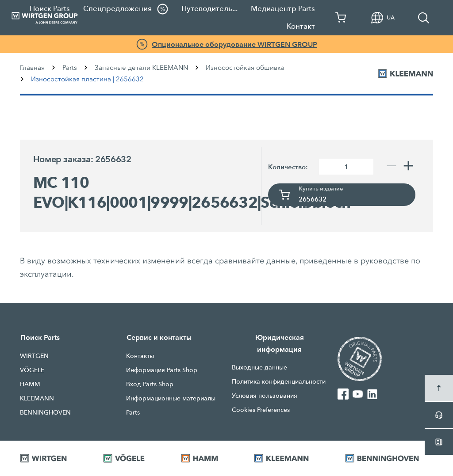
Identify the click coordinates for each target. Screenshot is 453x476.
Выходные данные (259, 367)
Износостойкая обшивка (245, 68)
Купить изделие (321, 189)
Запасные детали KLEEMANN (141, 68)
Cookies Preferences (261, 410)
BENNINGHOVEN (45, 412)
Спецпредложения (126, 9)
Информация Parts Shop (162, 370)
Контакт (301, 26)
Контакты (140, 356)
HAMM (30, 384)
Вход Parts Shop (150, 384)
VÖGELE (32, 370)
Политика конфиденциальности (279, 381)
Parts (70, 68)
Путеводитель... (209, 9)
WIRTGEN (34, 356)
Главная (32, 68)
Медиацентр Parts (283, 9)
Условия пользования (265, 396)
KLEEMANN (37, 398)
